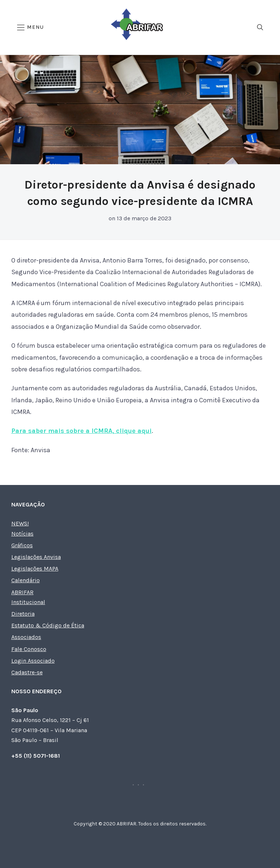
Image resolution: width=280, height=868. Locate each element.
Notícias (22, 534)
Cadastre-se (27, 672)
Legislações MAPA (35, 569)
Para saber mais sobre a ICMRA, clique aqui (81, 431)
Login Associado (33, 661)
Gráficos (22, 545)
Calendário (26, 580)
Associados (26, 637)
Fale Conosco (29, 649)
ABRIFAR (22, 592)
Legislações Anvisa (36, 557)
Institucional (28, 602)
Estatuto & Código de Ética (48, 625)
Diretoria (23, 614)
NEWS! (20, 523)
